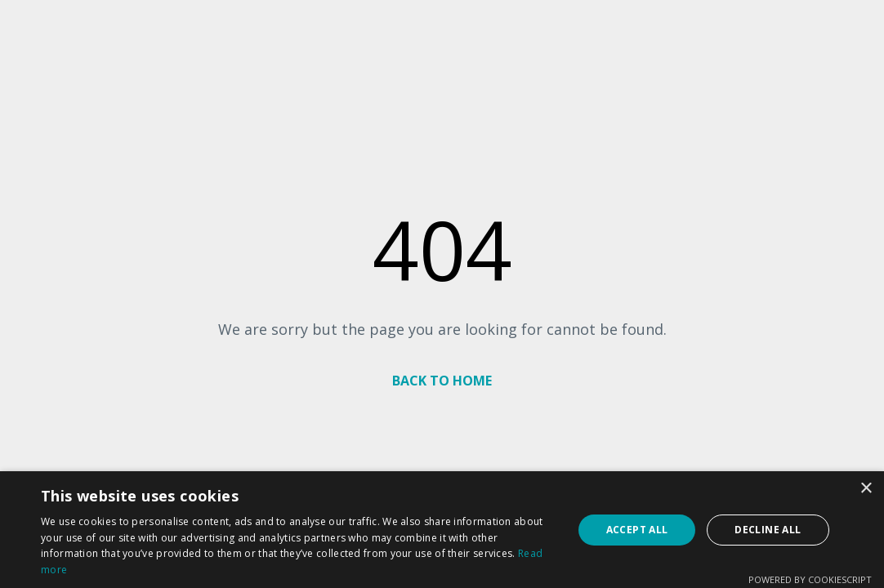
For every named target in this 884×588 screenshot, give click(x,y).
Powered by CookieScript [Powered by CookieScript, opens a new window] (810, 579)
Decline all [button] (768, 530)
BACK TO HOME (442, 381)
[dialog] (442, 530)
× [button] (866, 489)
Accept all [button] (637, 530)
